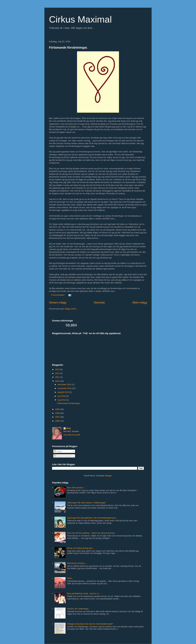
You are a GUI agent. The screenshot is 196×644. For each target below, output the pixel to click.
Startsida (99, 303)
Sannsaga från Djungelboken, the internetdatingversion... (92, 518)
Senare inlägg (58, 303)
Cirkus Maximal (80, 19)
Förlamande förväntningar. (68, 48)
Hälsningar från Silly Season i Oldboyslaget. (86, 503)
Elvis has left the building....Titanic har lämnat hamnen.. (91, 533)
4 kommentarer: (58, 295)
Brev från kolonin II (75, 488)
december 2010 (65, 384)
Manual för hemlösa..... (77, 563)
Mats (69, 428)
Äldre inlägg (140, 303)
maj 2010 (62, 400)
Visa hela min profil (72, 435)
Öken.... (71, 578)
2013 (58, 369)
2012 (58, 373)
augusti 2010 (64, 392)
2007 (58, 417)
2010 (58, 381)
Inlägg (58, 451)
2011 (58, 377)
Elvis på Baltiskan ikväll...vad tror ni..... (84, 594)
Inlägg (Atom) (70, 309)
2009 (58, 409)
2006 (58, 421)
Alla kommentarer (63, 456)
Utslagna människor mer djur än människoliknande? (90, 624)
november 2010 (65, 388)
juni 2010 (62, 396)
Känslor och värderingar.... (79, 609)
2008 (58, 413)
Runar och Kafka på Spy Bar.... (81, 548)
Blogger (108, 476)
